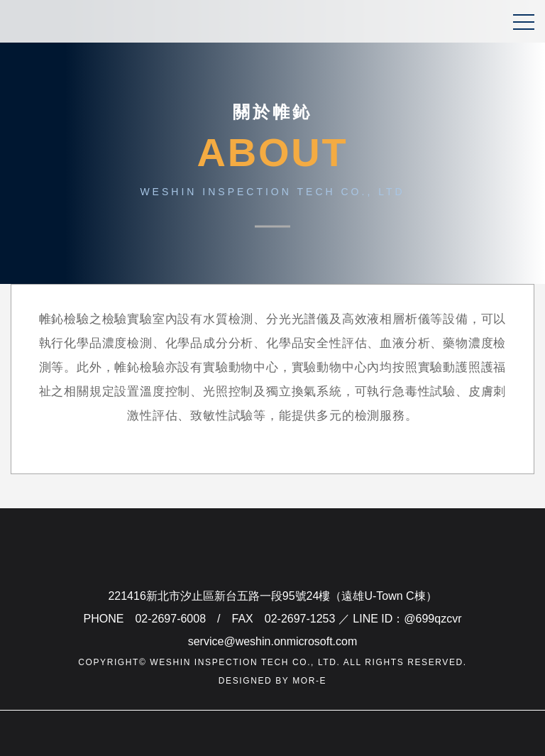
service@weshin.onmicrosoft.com (273, 641)
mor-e (309, 681)
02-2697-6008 (170, 619)
